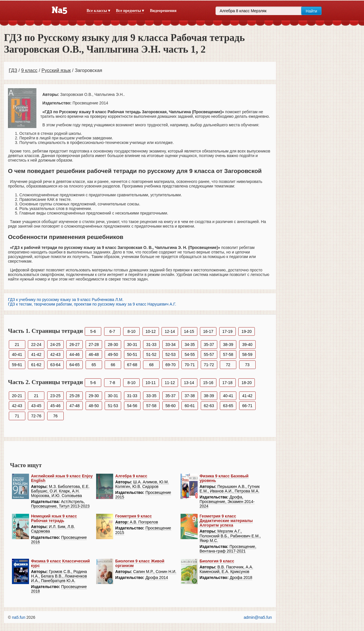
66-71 (247, 406)
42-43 (55, 354)
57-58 (228, 354)
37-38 (190, 396)
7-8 (112, 383)
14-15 (189, 331)
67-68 (132, 365)
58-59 (247, 354)
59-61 (17, 365)
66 (113, 365)
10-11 (151, 383)
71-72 (209, 365)
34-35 (190, 345)
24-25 (55, 345)
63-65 (228, 406)
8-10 (131, 331)
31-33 (151, 345)
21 (17, 345)
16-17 (208, 331)
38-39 (228, 345)
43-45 (36, 406)
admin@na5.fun (258, 617)
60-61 (190, 406)
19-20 (247, 331)
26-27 (75, 345)
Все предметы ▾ (130, 11)
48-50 (94, 406)
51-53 (113, 406)
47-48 (75, 406)
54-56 (132, 406)
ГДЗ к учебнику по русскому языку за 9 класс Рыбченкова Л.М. (66, 300)
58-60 (171, 406)
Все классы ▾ (98, 11)
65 (94, 365)
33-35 (151, 396)
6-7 (112, 331)
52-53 (171, 354)
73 (247, 365)
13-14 (189, 383)
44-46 (75, 354)
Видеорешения (163, 11)
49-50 (113, 354)
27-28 (94, 345)
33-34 (171, 345)
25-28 (75, 396)
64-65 (75, 365)
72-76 (36, 416)
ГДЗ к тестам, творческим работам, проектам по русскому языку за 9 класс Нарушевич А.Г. (92, 304)
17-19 (227, 331)
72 (228, 365)
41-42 (36, 354)
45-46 (55, 406)
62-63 (209, 406)
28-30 (113, 345)
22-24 (36, 345)
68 (151, 365)
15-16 (208, 383)
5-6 (93, 331)
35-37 (209, 345)
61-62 (36, 365)
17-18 (227, 383)
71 (17, 416)
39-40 (247, 345)
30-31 (132, 345)
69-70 (171, 365)
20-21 (17, 396)
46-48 (94, 354)
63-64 (55, 365)
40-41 (17, 354)
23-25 (55, 396)
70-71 (190, 365)
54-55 (190, 354)
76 (55, 416)
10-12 (151, 331)
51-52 (151, 354)
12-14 (170, 331)
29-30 (94, 396)
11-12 (170, 383)
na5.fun (19, 617)
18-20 (247, 383)
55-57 (209, 354)
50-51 (132, 354)
